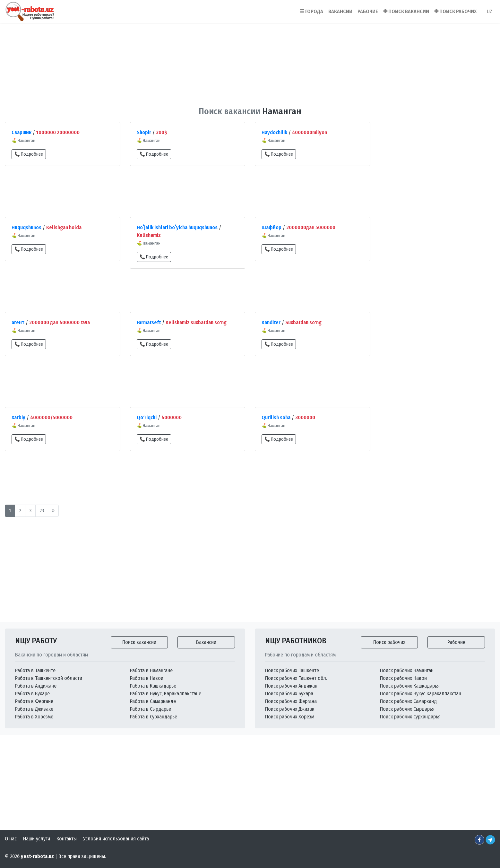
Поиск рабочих (389, 642)
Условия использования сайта (116, 839)
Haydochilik (274, 132)
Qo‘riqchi (147, 417)
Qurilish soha (276, 417)
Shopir (144, 132)
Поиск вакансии (139, 642)
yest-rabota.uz (37, 856)
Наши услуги (37, 839)
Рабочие (456, 642)
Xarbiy (18, 417)
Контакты (67, 839)
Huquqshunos (26, 227)
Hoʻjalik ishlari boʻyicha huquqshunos (177, 227)
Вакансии (206, 642)
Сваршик (22, 132)
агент (18, 322)
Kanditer (271, 322)
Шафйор (272, 227)
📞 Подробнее (29, 154)
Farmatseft (149, 322)
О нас (11, 839)
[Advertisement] (250, 61)
